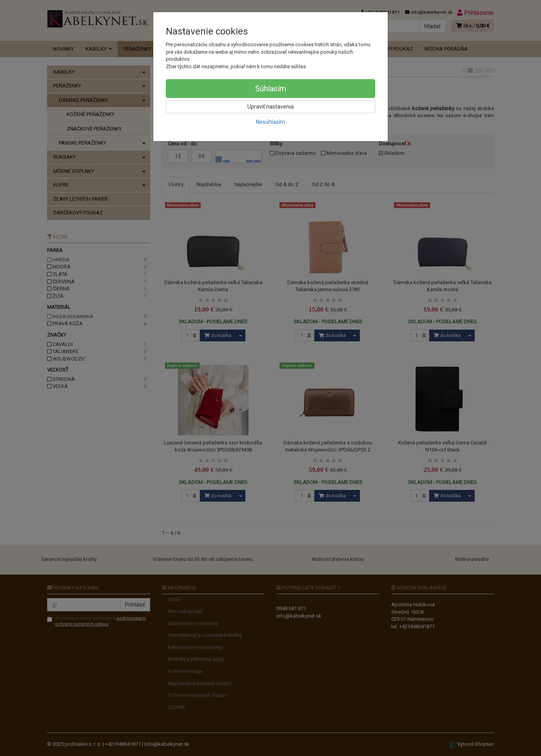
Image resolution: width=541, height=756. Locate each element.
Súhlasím (271, 89)
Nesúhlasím (270, 122)
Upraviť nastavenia (270, 107)
